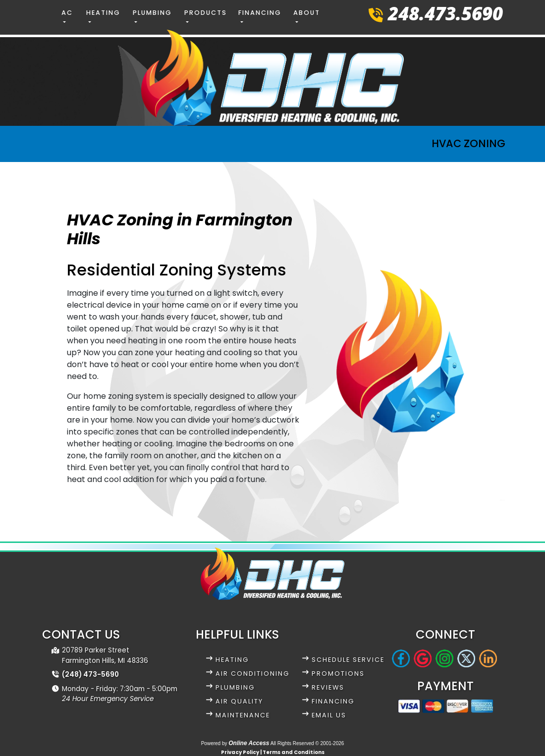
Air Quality (239, 701)
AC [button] (67, 13)
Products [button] (206, 13)
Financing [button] (260, 13)
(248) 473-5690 (90, 675)
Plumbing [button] (152, 13)
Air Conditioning (252, 674)
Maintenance (243, 715)
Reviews (328, 687)
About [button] (307, 13)
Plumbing (235, 687)
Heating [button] (103, 13)
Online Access (249, 743)
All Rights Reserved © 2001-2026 (307, 743)
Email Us (329, 715)
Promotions (338, 674)
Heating (232, 660)
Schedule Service (348, 660)
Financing (333, 701)
